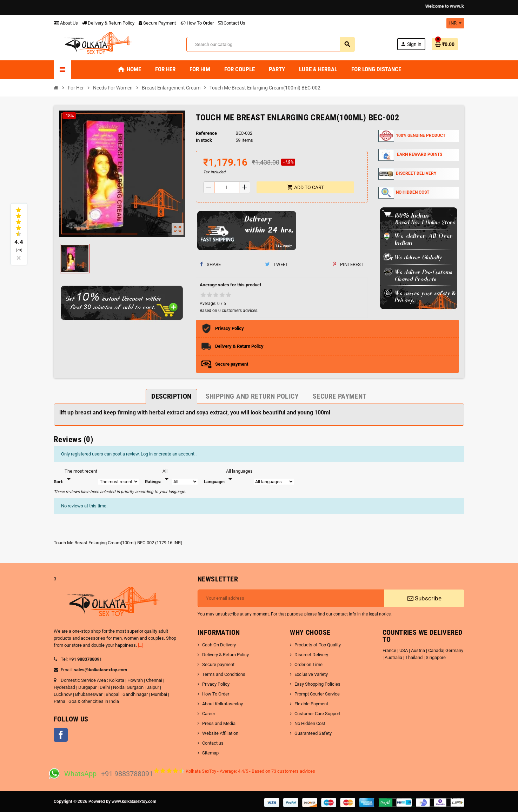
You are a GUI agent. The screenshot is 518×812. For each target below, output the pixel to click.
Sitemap (210, 753)
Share (210, 264)
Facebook (61, 735)
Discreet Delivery (311, 655)
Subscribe (424, 598)
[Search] (270, 44)
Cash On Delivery (219, 645)
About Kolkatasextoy (223, 704)
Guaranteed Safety (313, 733)
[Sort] (81, 475)
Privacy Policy (216, 684)
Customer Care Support (317, 714)
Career (209, 714)
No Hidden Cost (310, 723)
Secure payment (218, 664)
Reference (206, 133)
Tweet (277, 264)
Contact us (213, 743)
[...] (141, 645)
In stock (204, 140)
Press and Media (219, 723)
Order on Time (308, 664)
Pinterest (348, 264)
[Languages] (239, 475)
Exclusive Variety (311, 674)
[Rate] (167, 475)
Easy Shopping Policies (317, 684)
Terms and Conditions (224, 674)
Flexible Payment (311, 704)
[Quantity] (227, 187)
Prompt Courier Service (317, 694)
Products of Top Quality (318, 645)
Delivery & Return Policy (108, 23)
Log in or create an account (168, 454)
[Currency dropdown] (455, 23)
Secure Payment (157, 23)
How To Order (197, 23)
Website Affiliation (220, 733)
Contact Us (232, 23)
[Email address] (291, 598)
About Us (66, 23)
